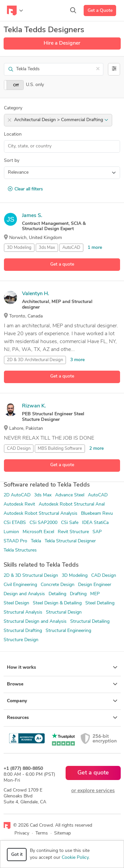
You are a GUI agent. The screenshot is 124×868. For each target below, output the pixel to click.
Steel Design (16, 603)
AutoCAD (71, 248)
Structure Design (21, 640)
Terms (42, 833)
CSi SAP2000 (43, 523)
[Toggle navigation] (15, 11)
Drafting (78, 594)
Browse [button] (62, 684)
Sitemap (62, 833)
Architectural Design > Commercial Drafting (61, 120)
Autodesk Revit (19, 504)
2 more (96, 449)
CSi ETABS (15, 523)
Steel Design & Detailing (57, 603)
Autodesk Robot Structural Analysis (41, 514)
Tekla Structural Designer (70, 541)
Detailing (57, 594)
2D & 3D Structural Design (31, 576)
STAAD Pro (15, 541)
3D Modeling (19, 248)
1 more (95, 248)
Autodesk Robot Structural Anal (72, 504)
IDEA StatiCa (95, 523)
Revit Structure (73, 532)
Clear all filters (25, 189)
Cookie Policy (75, 858)
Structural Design (64, 612)
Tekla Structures (20, 550)
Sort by (12, 161)
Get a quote (62, 264)
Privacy (22, 833)
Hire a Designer (62, 43)
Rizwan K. (34, 406)
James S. (32, 216)
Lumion (11, 532)
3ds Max (47, 248)
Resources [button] (62, 718)
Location (13, 134)
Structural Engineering (68, 631)
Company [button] (62, 701)
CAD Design (19, 449)
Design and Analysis (24, 594)
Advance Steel (70, 495)
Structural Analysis (23, 612)
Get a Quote (100, 11)
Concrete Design (58, 585)
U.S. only (35, 85)
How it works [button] (62, 667)
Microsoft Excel (38, 532)
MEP (95, 594)
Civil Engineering (20, 585)
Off (16, 85)
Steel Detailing (100, 603)
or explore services (93, 791)
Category (13, 108)
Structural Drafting (23, 631)
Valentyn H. (36, 294)
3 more (77, 360)
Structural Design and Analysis (35, 622)
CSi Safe (70, 523)
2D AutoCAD (17, 495)
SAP (97, 532)
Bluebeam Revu (97, 514)
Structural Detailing (90, 622)
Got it (17, 855)
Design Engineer (95, 585)
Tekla (36, 541)
